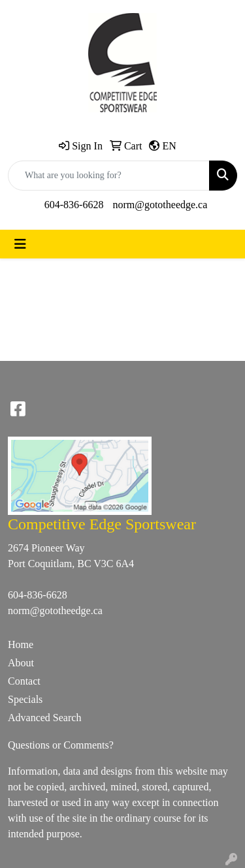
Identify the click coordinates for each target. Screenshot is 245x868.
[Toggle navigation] (20, 244)
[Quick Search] (109, 176)
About (21, 663)
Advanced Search (44, 718)
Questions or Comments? (61, 745)
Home (21, 644)
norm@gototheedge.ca (160, 205)
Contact (24, 681)
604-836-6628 (74, 205)
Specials (25, 699)
